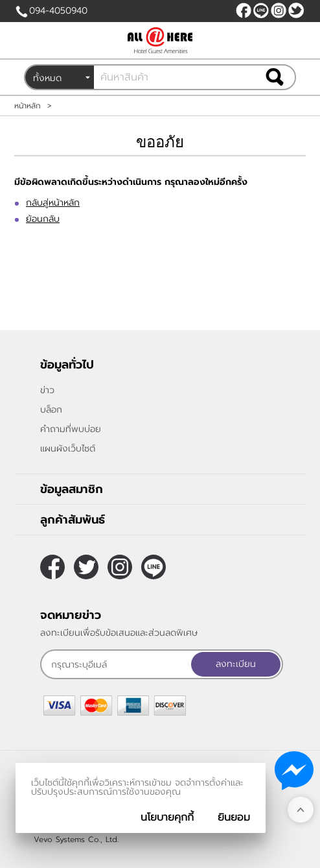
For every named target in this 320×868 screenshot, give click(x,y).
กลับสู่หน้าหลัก (53, 203)
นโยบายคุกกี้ (167, 817)
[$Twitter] (296, 10)
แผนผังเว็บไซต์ (68, 449)
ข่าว (47, 390)
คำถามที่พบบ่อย (71, 429)
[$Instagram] (279, 10)
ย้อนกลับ (43, 219)
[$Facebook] (244, 10)
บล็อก (51, 410)
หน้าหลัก (28, 106)
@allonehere (261, 10)
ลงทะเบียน (236, 664)
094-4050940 (58, 11)
